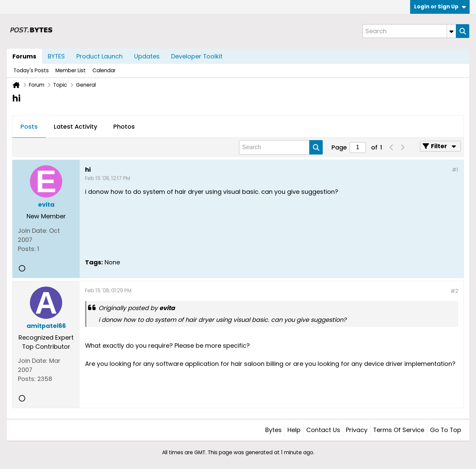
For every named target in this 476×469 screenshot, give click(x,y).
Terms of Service (399, 430)
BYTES (56, 56)
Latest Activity (75, 126)
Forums (24, 56)
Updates (147, 56)
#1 (455, 170)
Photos (124, 126)
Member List (71, 70)
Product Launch (100, 56)
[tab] (29, 127)
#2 (454, 291)
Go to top (446, 430)
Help (294, 430)
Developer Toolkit (197, 56)
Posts (29, 126)
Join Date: (33, 231)
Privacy (357, 430)
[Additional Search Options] (451, 31)
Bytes (273, 430)
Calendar (104, 70)
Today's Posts (31, 70)
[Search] (409, 31)
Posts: (27, 249)
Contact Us (323, 430)
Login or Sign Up (440, 7)
